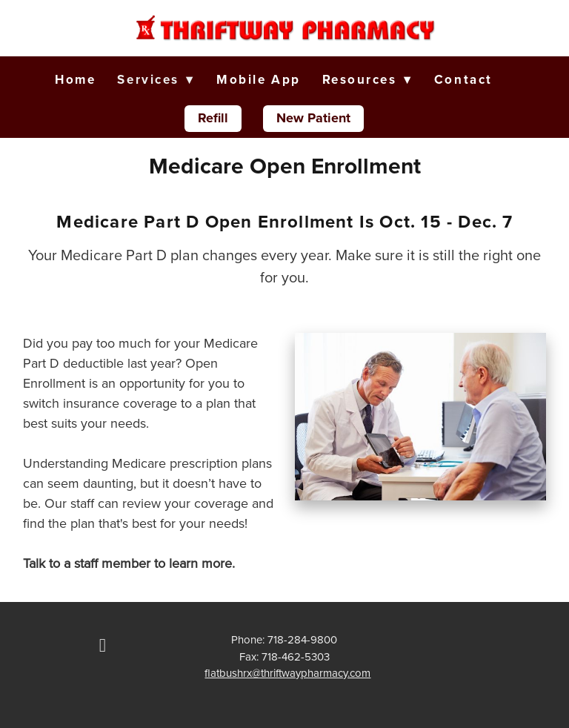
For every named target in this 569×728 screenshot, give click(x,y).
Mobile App (259, 79)
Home (75, 79)
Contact (463, 79)
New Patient (313, 118)
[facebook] (102, 646)
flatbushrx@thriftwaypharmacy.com (287, 673)
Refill (213, 118)
